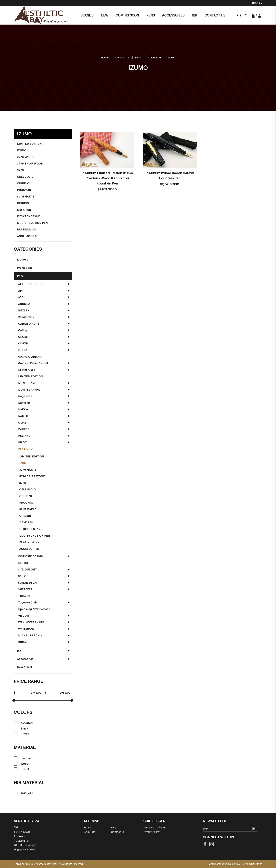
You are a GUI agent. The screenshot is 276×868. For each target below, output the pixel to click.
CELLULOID (25, 177)
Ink (19, 651)
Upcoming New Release (34, 609)
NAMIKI (23, 416)
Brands (87, 15)
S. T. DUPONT (27, 569)
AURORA (24, 304)
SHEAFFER (25, 589)
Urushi (21, 769)
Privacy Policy (151, 832)
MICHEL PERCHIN (30, 635)
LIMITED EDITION (29, 144)
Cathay (23, 330)
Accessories (25, 659)
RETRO (23, 563)
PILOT (22, 442)
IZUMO (171, 57)
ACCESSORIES (27, 236)
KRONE (23, 642)
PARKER (24, 429)
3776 (20, 170)
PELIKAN (24, 436)
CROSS (23, 337)
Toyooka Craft (28, 602)
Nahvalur (24, 403)
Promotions (25, 268)
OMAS (22, 423)
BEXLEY (24, 310)
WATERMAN (26, 629)
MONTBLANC (27, 383)
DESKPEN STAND (29, 216)
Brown (21, 734)
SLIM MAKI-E (26, 196)
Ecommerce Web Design (222, 864)
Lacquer (23, 758)
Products (122, 57)
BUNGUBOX (26, 317)
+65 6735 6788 (22, 832)
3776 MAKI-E (26, 157)
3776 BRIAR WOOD (30, 164)
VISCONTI (25, 616)
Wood (21, 764)
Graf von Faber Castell (33, 363)
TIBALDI (24, 596)
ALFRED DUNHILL (31, 284)
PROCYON (24, 190)
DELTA (23, 350)
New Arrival (24, 667)
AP (20, 291)
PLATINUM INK (27, 229)
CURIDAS (23, 183)
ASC (21, 297)
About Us (90, 832)
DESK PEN (24, 210)
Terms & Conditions (155, 827)
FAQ (114, 827)
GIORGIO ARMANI (30, 357)
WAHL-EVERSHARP (31, 622)
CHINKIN (23, 203)
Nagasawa (25, 396)
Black (21, 729)
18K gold (23, 793)
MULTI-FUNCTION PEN (32, 223)
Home (105, 57)
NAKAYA (23, 409)
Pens (138, 57)
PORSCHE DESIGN (31, 556)
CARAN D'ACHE (29, 324)
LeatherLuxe (27, 370)
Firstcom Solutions (251, 864)
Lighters (23, 260)
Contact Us (118, 832)
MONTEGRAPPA (29, 390)
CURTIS (23, 343)
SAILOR (23, 576)
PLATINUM (154, 57)
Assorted (23, 723)
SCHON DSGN (27, 583)
